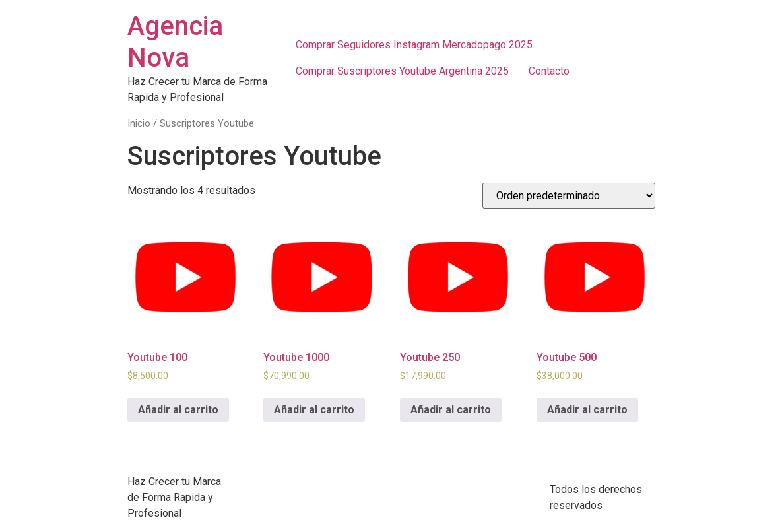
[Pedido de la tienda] (569, 196)
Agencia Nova (175, 42)
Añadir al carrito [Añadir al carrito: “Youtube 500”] (587, 410)
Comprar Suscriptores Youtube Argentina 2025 (402, 71)
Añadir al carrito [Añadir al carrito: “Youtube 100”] (178, 410)
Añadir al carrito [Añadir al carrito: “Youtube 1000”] (314, 410)
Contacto (549, 71)
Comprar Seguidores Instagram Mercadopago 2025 (414, 45)
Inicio (139, 123)
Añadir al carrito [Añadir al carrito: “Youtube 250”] (451, 410)
